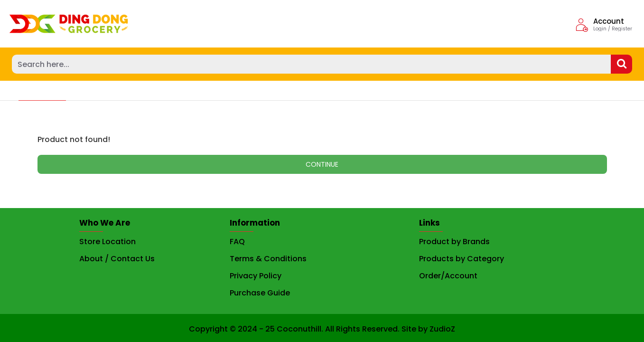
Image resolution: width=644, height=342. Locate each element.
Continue (322, 164)
